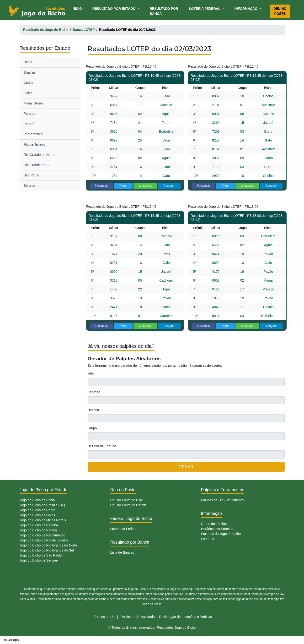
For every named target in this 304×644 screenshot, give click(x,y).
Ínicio (78, 8)
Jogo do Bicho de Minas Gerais (43, 520)
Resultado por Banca (164, 11)
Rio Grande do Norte (39, 155)
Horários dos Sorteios (217, 529)
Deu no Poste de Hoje (127, 500)
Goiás (28, 93)
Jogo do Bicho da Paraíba (39, 525)
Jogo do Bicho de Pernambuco (42, 535)
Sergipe (29, 186)
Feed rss (208, 539)
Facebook (101, 186)
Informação (246, 9)
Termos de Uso (105, 617)
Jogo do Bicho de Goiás (37, 515)
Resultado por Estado (114, 9)
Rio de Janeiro (34, 144)
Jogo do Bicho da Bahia (37, 500)
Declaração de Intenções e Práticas (185, 617)
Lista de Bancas (122, 552)
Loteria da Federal (124, 529)
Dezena (93, 410)
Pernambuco (33, 134)
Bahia (28, 62)
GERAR (186, 467)
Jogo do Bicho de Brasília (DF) (42, 505)
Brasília (29, 72)
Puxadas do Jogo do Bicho (221, 534)
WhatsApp (146, 186)
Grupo (92, 428)
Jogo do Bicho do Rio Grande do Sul (47, 550)
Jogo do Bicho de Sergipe (39, 560)
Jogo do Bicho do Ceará (37, 510)
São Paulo (31, 175)
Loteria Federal (205, 9)
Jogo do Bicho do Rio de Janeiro (44, 540)
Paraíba (29, 114)
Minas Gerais (33, 103)
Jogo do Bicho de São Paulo (41, 555)
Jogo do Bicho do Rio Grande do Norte (48, 545)
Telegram (169, 186)
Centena (94, 392)
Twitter (123, 186)
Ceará (28, 83)
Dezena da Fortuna (102, 446)
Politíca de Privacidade (138, 617)
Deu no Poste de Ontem (128, 505)
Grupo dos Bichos (214, 524)
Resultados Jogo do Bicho (176, 628)
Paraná (29, 124)
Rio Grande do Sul (37, 165)
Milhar (92, 374)
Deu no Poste (280, 11)
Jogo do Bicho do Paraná (38, 530)
